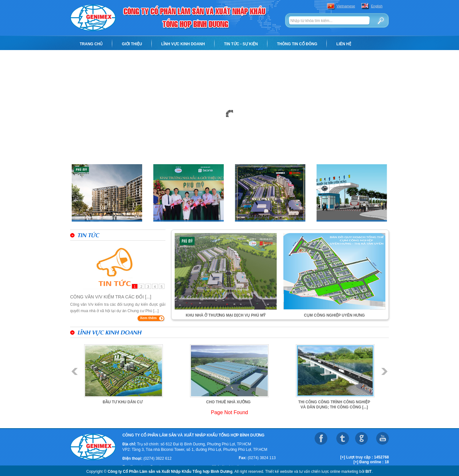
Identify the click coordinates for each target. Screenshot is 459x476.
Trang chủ (91, 44)
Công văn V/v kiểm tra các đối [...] (111, 297)
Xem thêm (148, 318)
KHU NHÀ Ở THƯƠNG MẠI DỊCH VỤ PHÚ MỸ (226, 315)
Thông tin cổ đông (297, 44)
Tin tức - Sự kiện (241, 44)
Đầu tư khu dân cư (123, 402)
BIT (369, 472)
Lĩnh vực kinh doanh (183, 44)
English (377, 6)
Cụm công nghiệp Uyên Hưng (335, 315)
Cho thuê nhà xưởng (228, 402)
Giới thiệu (132, 44)
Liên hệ (344, 44)
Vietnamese (346, 6)
